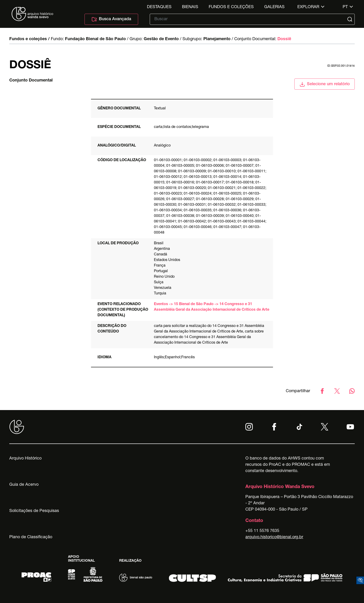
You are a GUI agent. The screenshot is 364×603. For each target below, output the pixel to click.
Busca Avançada (111, 19)
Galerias (274, 7)
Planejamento (217, 39)
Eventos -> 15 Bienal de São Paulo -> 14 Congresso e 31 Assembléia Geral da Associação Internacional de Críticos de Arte (212, 307)
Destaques (159, 7)
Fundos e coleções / (29, 39)
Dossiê (284, 39)
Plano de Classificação (31, 537)
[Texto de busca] (249, 19)
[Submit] (350, 19)
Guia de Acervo (24, 485)
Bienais (190, 7)
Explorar (308, 7)
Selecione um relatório (325, 84)
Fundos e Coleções (231, 7)
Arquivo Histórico (25, 459)
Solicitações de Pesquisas (34, 511)
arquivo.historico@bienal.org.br (274, 537)
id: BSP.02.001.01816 (341, 66)
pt (345, 7)
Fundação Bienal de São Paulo (95, 39)
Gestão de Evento (161, 39)
